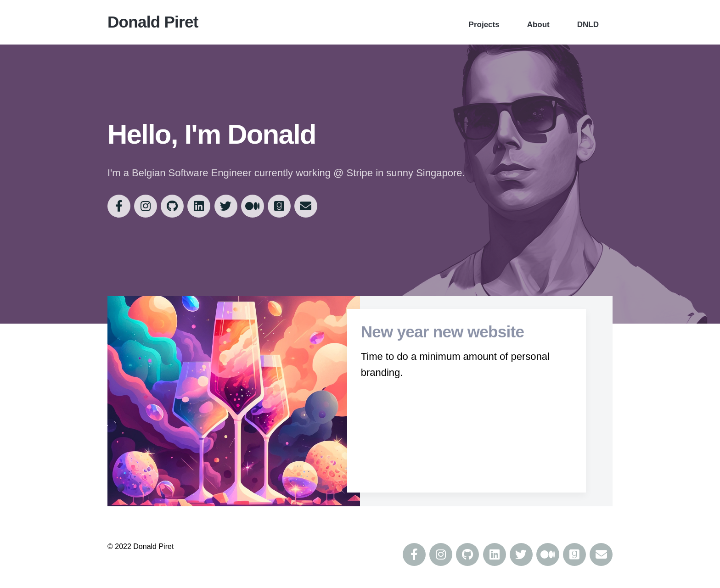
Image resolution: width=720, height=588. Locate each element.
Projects (484, 25)
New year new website (442, 333)
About (538, 25)
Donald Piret (153, 22)
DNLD (588, 25)
